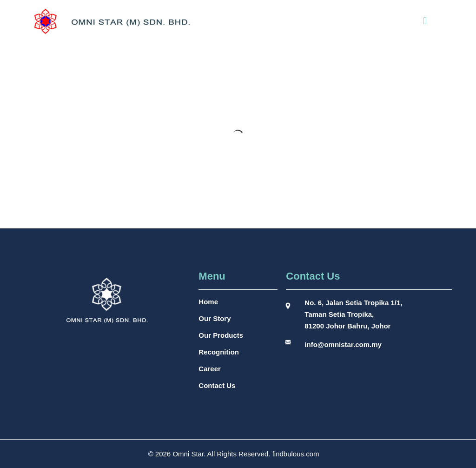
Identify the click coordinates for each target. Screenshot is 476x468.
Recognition (219, 352)
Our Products (221, 335)
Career (210, 369)
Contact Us (217, 385)
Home (208, 302)
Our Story (215, 318)
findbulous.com (296, 454)
